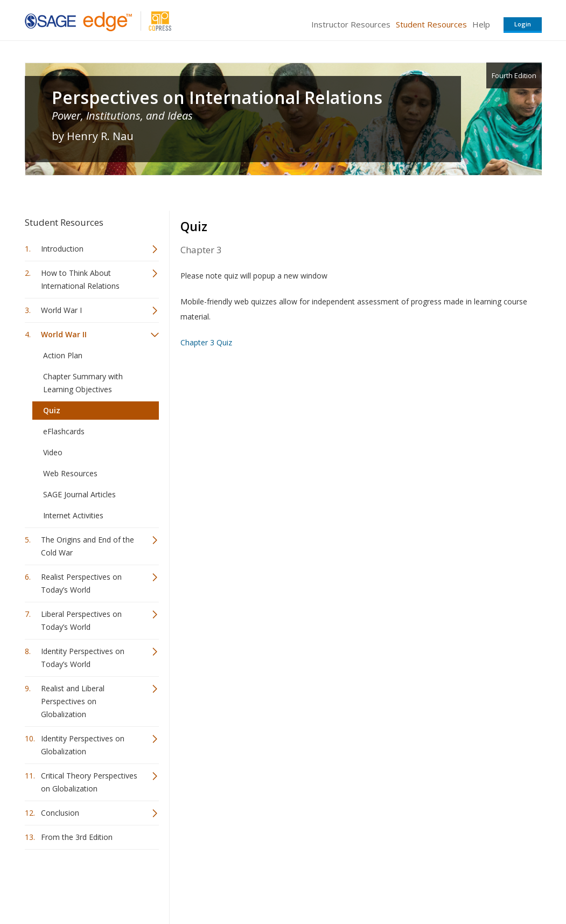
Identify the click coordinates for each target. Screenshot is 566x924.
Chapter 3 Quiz (206, 342)
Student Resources (431, 24)
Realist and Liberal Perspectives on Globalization (73, 701)
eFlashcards (64, 431)
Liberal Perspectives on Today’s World (81, 620)
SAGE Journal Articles (79, 494)
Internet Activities (73, 515)
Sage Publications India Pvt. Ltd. (181, 884)
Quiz (52, 410)
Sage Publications (86, 884)
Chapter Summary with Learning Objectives (83, 383)
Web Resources (70, 473)
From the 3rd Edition (77, 837)
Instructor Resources (351, 24)
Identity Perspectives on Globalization (83, 745)
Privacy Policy (471, 884)
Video (53, 452)
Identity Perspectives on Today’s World (83, 658)
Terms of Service (345, 884)
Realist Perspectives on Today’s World (81, 583)
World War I (61, 310)
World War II (64, 334)
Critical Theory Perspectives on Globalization (89, 782)
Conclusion (60, 813)
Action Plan (63, 355)
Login (523, 24)
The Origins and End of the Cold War (88, 546)
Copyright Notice (411, 884)
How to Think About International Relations (80, 279)
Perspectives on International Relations (217, 98)
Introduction (62, 249)
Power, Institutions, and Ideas (122, 116)
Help (481, 24)
